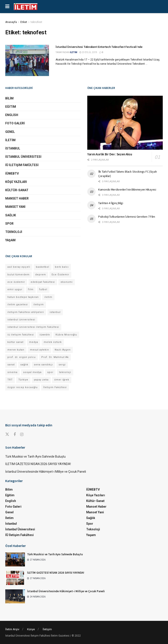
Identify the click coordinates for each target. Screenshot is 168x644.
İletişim (47, 629)
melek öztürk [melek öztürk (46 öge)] (53, 342)
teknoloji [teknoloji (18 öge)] (65, 372)
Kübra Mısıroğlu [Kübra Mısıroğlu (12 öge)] (66, 335)
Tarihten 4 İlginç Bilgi (111, 203)
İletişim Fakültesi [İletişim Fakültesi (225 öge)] (55, 387)
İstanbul (13, 148)
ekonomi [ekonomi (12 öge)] (67, 282)
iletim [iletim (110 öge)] (48, 297)
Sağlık (11, 215)
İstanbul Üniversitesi (23, 157)
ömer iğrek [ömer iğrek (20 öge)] (62, 380)
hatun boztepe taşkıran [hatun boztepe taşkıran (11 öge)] (23, 297)
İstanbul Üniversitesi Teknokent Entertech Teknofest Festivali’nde (99, 47)
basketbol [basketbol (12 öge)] (43, 267)
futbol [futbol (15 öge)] (43, 289)
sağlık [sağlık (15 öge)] (24, 365)
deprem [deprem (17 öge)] (41, 275)
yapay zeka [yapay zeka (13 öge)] (41, 380)
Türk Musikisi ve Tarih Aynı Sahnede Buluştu (35, 457)
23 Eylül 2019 (88, 52)
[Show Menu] (7, 7)
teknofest (36, 22)
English (12, 115)
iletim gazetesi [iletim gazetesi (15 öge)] (18, 305)
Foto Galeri (15, 123)
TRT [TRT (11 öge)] (10, 380)
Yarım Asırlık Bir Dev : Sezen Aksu (110, 154)
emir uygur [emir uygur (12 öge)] (15, 289)
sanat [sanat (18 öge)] (11, 365)
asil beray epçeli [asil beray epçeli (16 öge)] (19, 267)
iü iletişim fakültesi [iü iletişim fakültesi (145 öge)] (21, 335)
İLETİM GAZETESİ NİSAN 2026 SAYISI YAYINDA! (38, 464)
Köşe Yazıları (16, 182)
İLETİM (74, 52)
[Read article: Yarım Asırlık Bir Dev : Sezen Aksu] (125, 123)
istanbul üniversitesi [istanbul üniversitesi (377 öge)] (21, 320)
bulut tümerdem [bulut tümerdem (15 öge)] (18, 275)
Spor (9, 224)
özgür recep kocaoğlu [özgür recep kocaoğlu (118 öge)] (23, 387)
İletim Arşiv (12, 629)
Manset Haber (17, 198)
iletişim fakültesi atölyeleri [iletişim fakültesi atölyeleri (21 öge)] (26, 312)
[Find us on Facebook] (15, 435)
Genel (10, 132)
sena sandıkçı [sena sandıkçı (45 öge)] (43, 365)
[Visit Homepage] (26, 7)
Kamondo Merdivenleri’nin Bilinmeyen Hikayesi (127, 189)
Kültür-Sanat (17, 190)
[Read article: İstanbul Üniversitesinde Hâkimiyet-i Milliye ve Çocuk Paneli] (15, 596)
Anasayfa (11, 22)
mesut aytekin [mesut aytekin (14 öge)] (39, 350)
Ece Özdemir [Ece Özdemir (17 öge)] (60, 275)
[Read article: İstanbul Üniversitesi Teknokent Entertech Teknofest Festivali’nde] (27, 60)
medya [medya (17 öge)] (34, 342)
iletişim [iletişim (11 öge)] (39, 305)
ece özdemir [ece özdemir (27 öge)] (16, 282)
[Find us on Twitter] (7, 434)
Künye (31, 629)
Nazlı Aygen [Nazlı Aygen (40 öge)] (63, 350)
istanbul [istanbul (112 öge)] (55, 312)
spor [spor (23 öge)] (50, 372)
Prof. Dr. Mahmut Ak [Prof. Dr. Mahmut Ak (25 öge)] (55, 357)
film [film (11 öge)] (31, 289)
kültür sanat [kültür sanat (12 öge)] (15, 342)
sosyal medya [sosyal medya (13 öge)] (32, 372)
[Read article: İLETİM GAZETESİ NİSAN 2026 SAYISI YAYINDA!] (15, 578)
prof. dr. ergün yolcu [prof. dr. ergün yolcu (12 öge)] (22, 357)
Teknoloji (14, 232)
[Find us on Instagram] (22, 435)
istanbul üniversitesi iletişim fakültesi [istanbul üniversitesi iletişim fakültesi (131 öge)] (33, 327)
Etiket (24, 22)
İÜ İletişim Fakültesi (22, 165)
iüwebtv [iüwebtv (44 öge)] (45, 335)
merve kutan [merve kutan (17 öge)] (16, 350)
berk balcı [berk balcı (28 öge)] (62, 267)
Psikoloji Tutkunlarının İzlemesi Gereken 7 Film (127, 217)
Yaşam (10, 240)
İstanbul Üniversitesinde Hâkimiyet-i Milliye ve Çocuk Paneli (46, 472)
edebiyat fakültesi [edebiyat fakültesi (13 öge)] (43, 282)
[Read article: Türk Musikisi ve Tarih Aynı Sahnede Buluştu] (15, 559)
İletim (10, 140)
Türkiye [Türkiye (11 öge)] (23, 380)
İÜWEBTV (12, 174)
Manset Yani (15, 207)
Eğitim (11, 107)
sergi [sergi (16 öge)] (62, 365)
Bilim (9, 98)
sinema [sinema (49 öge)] (12, 372)
